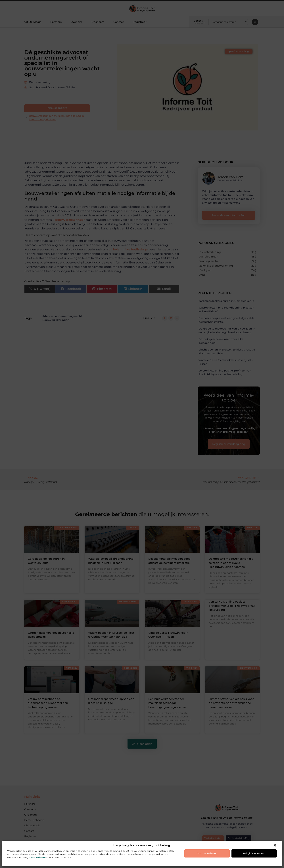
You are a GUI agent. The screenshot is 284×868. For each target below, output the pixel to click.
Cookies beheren (207, 853)
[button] (275, 845)
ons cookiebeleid (38, 857)
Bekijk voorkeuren (254, 853)
